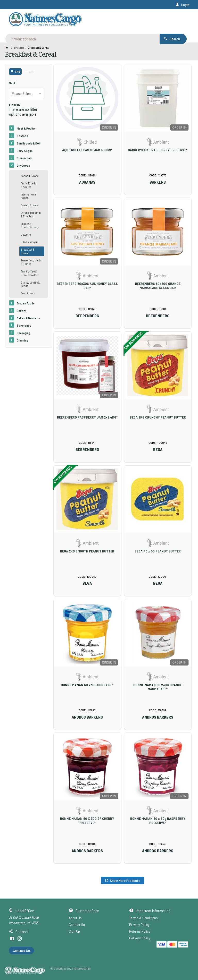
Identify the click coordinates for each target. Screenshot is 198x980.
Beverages (24, 325)
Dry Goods (23, 165)
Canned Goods (30, 176)
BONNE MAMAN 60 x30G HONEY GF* (87, 685)
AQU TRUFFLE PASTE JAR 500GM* (87, 150)
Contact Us (21, 951)
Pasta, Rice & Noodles (28, 185)
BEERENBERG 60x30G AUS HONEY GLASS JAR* (87, 286)
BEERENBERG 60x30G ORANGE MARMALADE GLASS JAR (158, 286)
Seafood (22, 136)
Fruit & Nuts (28, 293)
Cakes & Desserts (28, 318)
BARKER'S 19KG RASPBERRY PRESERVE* (158, 150)
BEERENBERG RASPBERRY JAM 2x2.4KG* (87, 417)
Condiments (25, 158)
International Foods (29, 196)
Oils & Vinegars (29, 242)
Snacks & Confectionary (30, 225)
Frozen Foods (26, 303)
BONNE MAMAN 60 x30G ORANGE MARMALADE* (158, 687)
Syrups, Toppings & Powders (31, 214)
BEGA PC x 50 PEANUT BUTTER (158, 551)
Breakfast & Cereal (28, 251)
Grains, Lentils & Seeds (30, 284)
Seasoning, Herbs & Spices (31, 262)
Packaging (23, 333)
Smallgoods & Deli (29, 143)
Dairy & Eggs (25, 151)
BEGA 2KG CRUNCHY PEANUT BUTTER (158, 417)
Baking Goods (29, 205)
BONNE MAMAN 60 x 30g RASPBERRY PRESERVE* (158, 821)
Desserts (26, 234)
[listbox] (26, 93)
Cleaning (22, 340)
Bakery (21, 311)
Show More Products (125, 880)
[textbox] (79, 21)
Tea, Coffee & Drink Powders (30, 273)
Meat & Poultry (26, 128)
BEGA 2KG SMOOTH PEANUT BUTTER (87, 551)
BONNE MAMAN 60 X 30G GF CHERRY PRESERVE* (87, 821)
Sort (12, 83)
